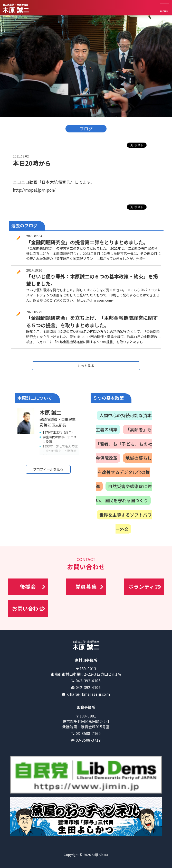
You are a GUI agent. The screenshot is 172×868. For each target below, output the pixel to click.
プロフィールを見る (48, 469)
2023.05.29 (34, 312)
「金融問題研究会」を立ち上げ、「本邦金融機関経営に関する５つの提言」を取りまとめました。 (92, 321)
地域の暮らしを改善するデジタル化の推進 (124, 472)
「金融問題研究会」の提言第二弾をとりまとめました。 (87, 242)
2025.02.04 (34, 236)
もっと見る (86, 366)
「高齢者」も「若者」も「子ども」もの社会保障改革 (124, 444)
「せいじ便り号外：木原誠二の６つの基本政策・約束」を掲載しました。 (92, 280)
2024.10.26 (34, 270)
